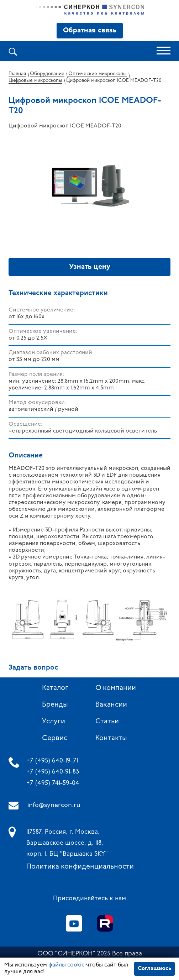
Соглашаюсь (154, 969)
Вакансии (111, 705)
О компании (116, 688)
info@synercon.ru (54, 805)
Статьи (107, 722)
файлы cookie (67, 965)
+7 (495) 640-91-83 (53, 772)
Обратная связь (90, 31)
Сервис (55, 738)
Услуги (54, 722)
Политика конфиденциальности (80, 867)
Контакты (111, 738)
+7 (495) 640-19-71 (52, 761)
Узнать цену (90, 267)
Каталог (55, 688)
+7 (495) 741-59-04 (53, 783)
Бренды (55, 705)
